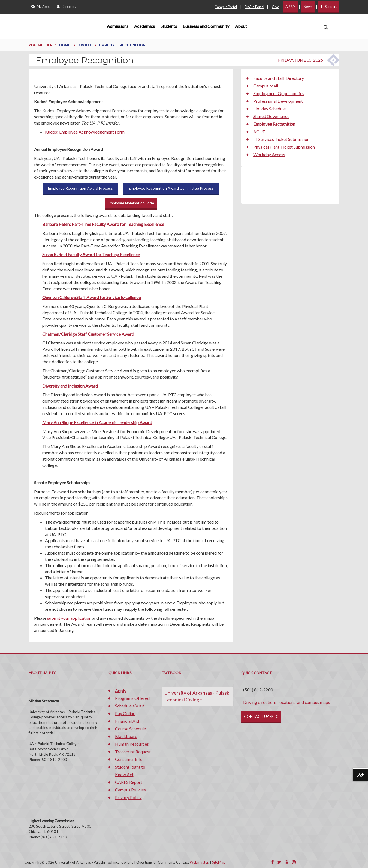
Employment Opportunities (279, 93)
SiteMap (219, 862)
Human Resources (132, 744)
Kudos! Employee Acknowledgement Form (85, 132)
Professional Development (278, 101)
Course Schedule (130, 729)
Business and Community (206, 26)
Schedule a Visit (130, 706)
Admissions (118, 26)
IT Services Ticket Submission (281, 139)
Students (169, 26)
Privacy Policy (128, 797)
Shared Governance (271, 116)
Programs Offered (132, 698)
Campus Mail (266, 86)
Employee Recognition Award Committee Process (171, 188)
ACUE (259, 131)
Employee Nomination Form (131, 203)
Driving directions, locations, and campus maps (287, 702)
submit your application (69, 618)
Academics (144, 26)
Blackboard (126, 736)
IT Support (329, 7)
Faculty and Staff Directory (279, 78)
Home (65, 45)
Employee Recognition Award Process (80, 188)
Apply (121, 690)
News (308, 7)
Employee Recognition (274, 124)
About (241, 26)
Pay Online (125, 713)
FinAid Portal (254, 7)
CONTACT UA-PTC (261, 716)
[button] (326, 28)
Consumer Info (129, 759)
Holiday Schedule (269, 109)
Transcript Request (133, 751)
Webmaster (199, 862)
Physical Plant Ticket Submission (284, 147)
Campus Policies (130, 790)
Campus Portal (226, 7)
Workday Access (269, 154)
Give (275, 7)
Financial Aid (127, 721)
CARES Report (129, 782)
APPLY (290, 7)
